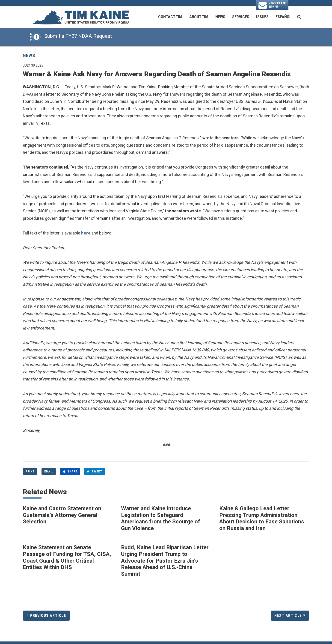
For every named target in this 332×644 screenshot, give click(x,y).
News (220, 17)
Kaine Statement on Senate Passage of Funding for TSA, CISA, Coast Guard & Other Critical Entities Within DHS (67, 557)
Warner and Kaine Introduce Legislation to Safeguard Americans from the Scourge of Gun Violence (161, 518)
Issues (262, 17)
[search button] (299, 17)
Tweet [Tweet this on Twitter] (95, 472)
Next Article (288, 616)
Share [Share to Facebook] (70, 472)
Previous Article (48, 616)
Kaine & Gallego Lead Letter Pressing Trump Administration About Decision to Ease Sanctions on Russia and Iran (262, 518)
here (86, 233)
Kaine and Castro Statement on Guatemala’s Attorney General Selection (62, 515)
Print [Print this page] (30, 472)
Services (241, 17)
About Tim (199, 17)
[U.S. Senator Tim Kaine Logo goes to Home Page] (80, 17)
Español (283, 17)
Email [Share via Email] (49, 472)
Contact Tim (170, 17)
